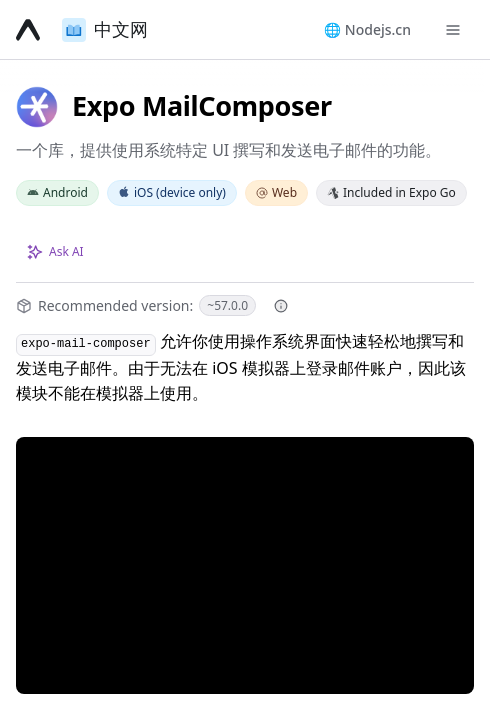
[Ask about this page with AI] (55, 252)
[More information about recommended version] (281, 306)
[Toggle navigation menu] (453, 30)
